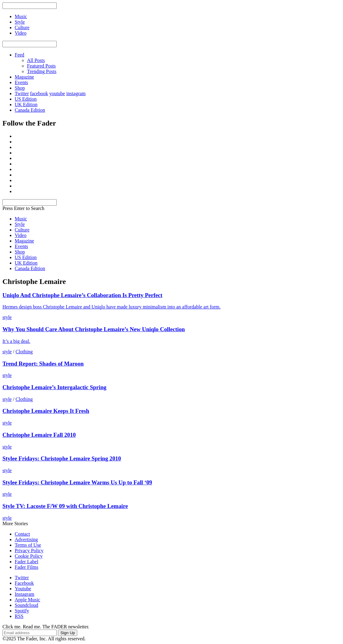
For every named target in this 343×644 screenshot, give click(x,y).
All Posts (36, 60)
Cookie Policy (29, 556)
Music (21, 219)
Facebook (24, 583)
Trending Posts (42, 71)
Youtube (23, 589)
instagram (76, 93)
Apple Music (27, 600)
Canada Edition (30, 110)
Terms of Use (28, 545)
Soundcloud (26, 605)
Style (20, 224)
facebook (39, 93)
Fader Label (27, 562)
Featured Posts (41, 66)
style (7, 317)
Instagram (25, 594)
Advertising (26, 539)
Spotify (22, 611)
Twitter (22, 93)
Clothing (24, 352)
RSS (19, 616)
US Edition (26, 99)
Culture (22, 230)
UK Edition (26, 105)
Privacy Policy (29, 551)
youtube (57, 93)
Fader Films (27, 567)
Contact (22, 534)
